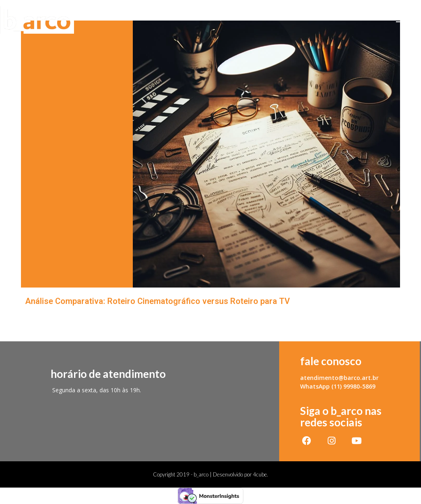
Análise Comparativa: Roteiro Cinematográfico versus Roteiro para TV (157, 301)
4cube (260, 474)
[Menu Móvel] (408, 20)
